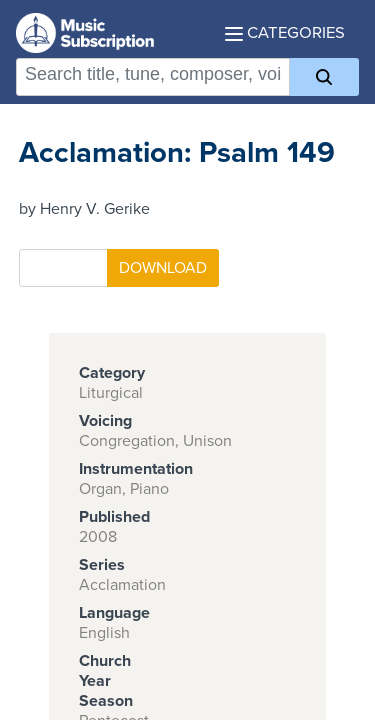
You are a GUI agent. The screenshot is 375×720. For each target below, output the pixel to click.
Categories (285, 33)
